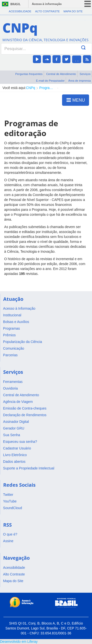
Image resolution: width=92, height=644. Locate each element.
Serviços (85, 74)
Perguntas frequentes (29, 74)
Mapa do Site (73, 11)
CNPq (31, 88)
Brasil (15, 4)
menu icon (88, 4)
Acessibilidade (20, 11)
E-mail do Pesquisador (50, 80)
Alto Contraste (47, 11)
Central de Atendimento (61, 74)
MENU (76, 100)
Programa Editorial (47, 88)
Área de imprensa (79, 80)
